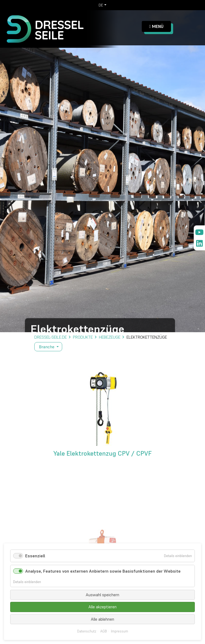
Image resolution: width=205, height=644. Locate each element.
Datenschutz (87, 631)
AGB (104, 631)
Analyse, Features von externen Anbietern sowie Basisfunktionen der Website (103, 571)
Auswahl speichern (102, 595)
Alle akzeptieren (102, 607)
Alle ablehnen (102, 619)
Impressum (120, 631)
